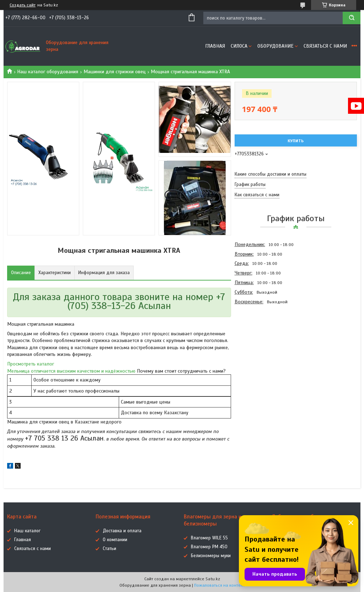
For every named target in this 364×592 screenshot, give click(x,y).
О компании (115, 540)
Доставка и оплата (122, 531)
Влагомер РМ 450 (209, 547)
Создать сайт (23, 5)
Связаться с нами (325, 46)
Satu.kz (213, 579)
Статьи (109, 549)
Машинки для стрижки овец (115, 72)
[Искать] (352, 18)
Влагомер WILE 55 (209, 538)
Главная (215, 46)
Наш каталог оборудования (48, 72)
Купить (296, 141)
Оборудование (275, 46)
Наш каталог (27, 531)
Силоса (239, 46)
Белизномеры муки (211, 556)
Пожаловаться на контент (220, 585)
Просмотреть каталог (31, 364)
